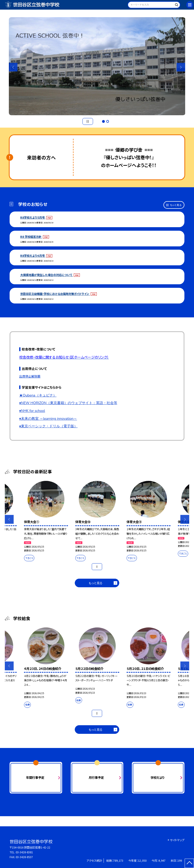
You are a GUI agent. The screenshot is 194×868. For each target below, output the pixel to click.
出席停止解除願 (30, 376)
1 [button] (103, 121)
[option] (97, 66)
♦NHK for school (32, 411)
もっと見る (176, 205)
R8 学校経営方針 (31, 237)
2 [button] (108, 121)
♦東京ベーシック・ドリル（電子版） (48, 426)
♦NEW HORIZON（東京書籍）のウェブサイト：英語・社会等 (68, 403)
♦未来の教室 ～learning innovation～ (48, 419)
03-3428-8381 (24, 852)
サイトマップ (177, 840)
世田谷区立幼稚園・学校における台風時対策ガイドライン (55, 294)
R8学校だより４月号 (33, 255)
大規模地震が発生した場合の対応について (47, 275)
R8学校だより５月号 (33, 217)
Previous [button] (13, 67)
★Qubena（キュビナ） (38, 395)
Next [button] (181, 67)
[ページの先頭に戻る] (189, 863)
